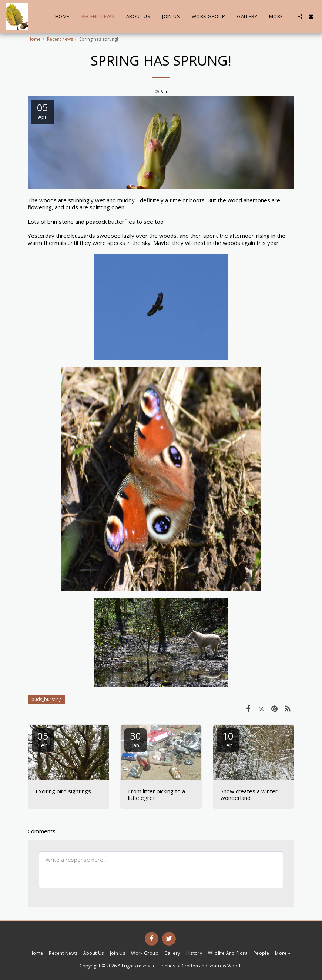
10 (228, 739)
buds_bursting (46, 699)
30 (135, 739)
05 (43, 739)
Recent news (60, 39)
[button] (300, 16)
